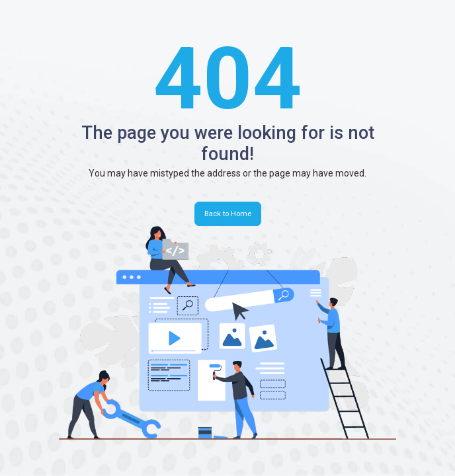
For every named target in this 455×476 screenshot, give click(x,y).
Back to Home (228, 214)
